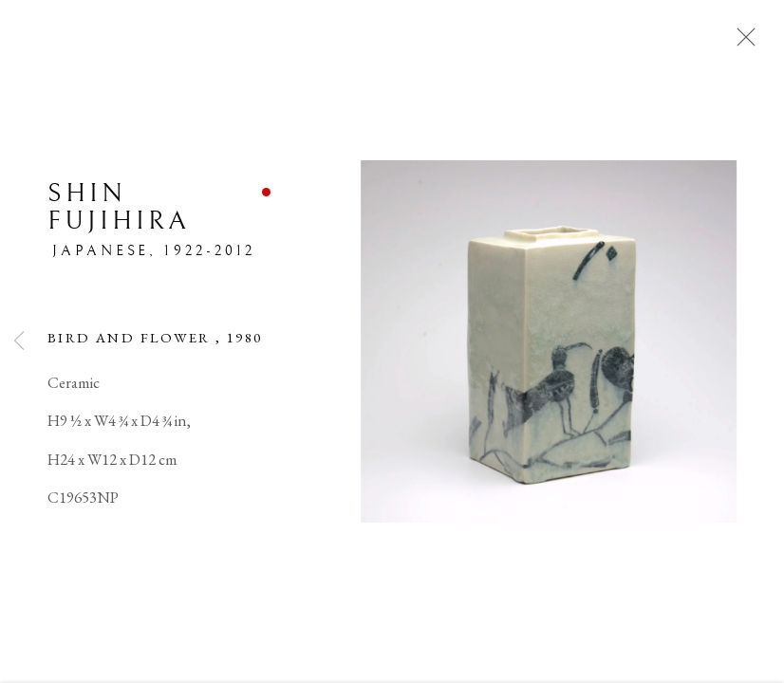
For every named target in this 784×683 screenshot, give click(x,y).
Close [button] (741, 43)
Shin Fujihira (119, 209)
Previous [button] (19, 341)
